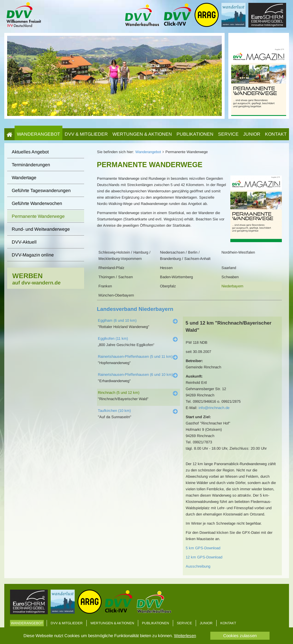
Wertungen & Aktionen (142, 134)
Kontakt (276, 134)
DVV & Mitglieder (86, 134)
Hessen (166, 268)
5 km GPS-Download (203, 548)
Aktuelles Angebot (30, 152)
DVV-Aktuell (24, 242)
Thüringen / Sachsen (116, 277)
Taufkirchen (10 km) (114, 411)
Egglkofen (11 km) (113, 338)
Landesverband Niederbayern (135, 309)
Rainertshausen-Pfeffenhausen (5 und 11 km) (135, 356)
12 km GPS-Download (204, 557)
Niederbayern (232, 286)
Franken (105, 286)
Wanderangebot (38, 134)
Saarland (229, 268)
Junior (252, 134)
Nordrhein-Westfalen (238, 252)
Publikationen (195, 134)
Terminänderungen (31, 165)
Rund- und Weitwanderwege (41, 229)
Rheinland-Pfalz (111, 268)
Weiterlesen (185, 636)
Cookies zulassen (240, 636)
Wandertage (24, 178)
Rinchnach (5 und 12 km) (119, 393)
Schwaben (230, 277)
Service (228, 134)
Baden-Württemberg (176, 277)
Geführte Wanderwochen (37, 203)
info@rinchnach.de (214, 408)
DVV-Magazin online (33, 255)
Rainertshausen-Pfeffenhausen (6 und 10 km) (135, 375)
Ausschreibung (198, 566)
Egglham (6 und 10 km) (117, 320)
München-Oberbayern (116, 295)
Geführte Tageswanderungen (41, 190)
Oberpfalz (168, 286)
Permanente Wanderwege (38, 216)
